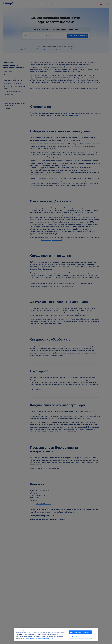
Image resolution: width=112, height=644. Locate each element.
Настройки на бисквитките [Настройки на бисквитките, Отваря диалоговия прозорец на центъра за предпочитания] (80, 637)
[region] (56, 635)
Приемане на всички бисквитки (80, 632)
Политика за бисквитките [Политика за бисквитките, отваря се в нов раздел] (30, 638)
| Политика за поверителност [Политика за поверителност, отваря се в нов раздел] (45, 638)
